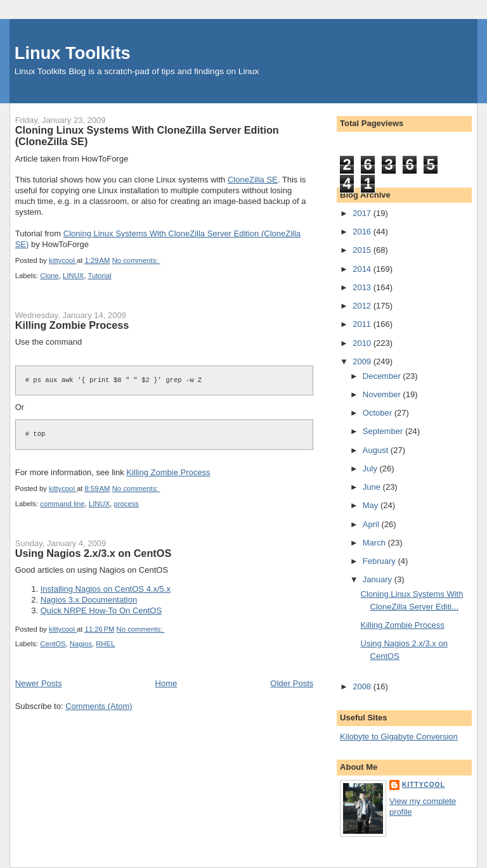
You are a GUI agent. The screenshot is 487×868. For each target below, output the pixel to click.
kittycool (424, 785)
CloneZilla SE (253, 180)
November (383, 394)
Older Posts (292, 683)
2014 (363, 269)
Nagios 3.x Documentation (89, 600)
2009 (363, 361)
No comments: (136, 260)
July (371, 469)
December (383, 376)
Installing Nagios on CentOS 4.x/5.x (106, 589)
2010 (363, 343)
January (379, 579)
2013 (363, 287)
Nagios (81, 644)
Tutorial (99, 276)
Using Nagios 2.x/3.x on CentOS (94, 553)
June (373, 487)
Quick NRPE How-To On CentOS (101, 610)
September (384, 431)
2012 (363, 306)
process (126, 504)
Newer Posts (39, 683)
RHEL (105, 644)
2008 (363, 686)
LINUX (73, 276)
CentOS (53, 644)
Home (166, 683)
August (377, 450)
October (379, 413)
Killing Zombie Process (72, 325)
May (372, 505)
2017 (363, 213)
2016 (363, 232)
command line (62, 504)
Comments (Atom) (99, 706)
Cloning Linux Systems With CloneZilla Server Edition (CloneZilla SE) (147, 136)
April (372, 524)
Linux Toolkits (73, 53)
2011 (363, 324)
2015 (363, 250)
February (380, 561)
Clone (49, 276)
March (375, 543)
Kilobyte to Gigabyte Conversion (399, 737)
